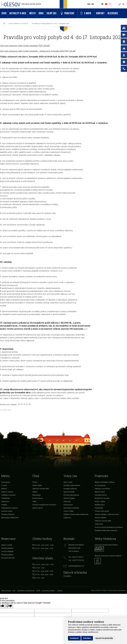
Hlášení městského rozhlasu (105, 482)
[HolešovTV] (106, 4)
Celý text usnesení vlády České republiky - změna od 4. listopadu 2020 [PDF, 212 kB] (38, 51)
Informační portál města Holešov (106, 545)
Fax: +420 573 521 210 (76, 560)
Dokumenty (36, 495)
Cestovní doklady (7, 551)
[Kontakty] (119, 4)
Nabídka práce (100, 505)
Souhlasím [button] (74, 638)
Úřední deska (37, 485)
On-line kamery (100, 485)
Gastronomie (68, 505)
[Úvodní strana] (4, 23)
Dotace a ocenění (7, 492)
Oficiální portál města (31, 4)
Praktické (67, 13)
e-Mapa (86, 13)
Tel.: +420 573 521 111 (76, 557)
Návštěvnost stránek (102, 498)
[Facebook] (102, 4)
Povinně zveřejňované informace (44, 505)
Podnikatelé (5, 498)
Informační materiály (71, 508)
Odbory (35, 492)
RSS (14, 590)
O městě (4, 485)
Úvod (4, 13)
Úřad (41, 13)
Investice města (7, 511)
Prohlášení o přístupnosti (26, 590)
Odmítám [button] (87, 638)
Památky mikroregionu (72, 485)
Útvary (35, 482)
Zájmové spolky (69, 498)
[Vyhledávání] (123, 4)
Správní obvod (37, 508)
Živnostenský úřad (8, 558)
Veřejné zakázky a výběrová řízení (107, 514)
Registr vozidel (7, 545)
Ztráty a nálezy (100, 501)
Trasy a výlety (69, 511)
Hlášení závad (100, 492)
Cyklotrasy (67, 518)
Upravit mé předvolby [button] (104, 638)
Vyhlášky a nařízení (8, 495)
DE (93, 4)
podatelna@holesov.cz (76, 566)
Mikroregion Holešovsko (10, 518)
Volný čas (51, 13)
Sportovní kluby (69, 492)
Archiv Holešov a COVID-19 (18, 23)
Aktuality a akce (18, 13)
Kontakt (100, 13)
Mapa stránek (6, 590)
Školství (4, 489)
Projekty (4, 505)
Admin (60, 590)
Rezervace (113, 13)
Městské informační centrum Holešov (108, 556)
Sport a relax (68, 482)
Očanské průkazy (7, 548)
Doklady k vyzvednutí (102, 489)
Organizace (5, 501)
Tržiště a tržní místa (102, 511)
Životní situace (38, 498)
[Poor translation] (9, 606)
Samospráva (6, 482)
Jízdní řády (99, 524)
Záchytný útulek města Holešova (106, 530)
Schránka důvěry (101, 495)
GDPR (38, 590)
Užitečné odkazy (100, 518)
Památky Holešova (70, 489)
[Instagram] (110, 4)
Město (32, 13)
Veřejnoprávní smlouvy (9, 508)
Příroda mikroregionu (71, 495)
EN (89, 4)
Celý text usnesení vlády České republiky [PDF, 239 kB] (25, 45)
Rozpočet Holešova (8, 514)
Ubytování (67, 501)
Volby (34, 501)
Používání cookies (48, 590)
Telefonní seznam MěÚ (41, 489)
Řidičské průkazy (7, 555)
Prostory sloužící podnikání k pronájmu (109, 527)
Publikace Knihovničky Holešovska (76, 514)
